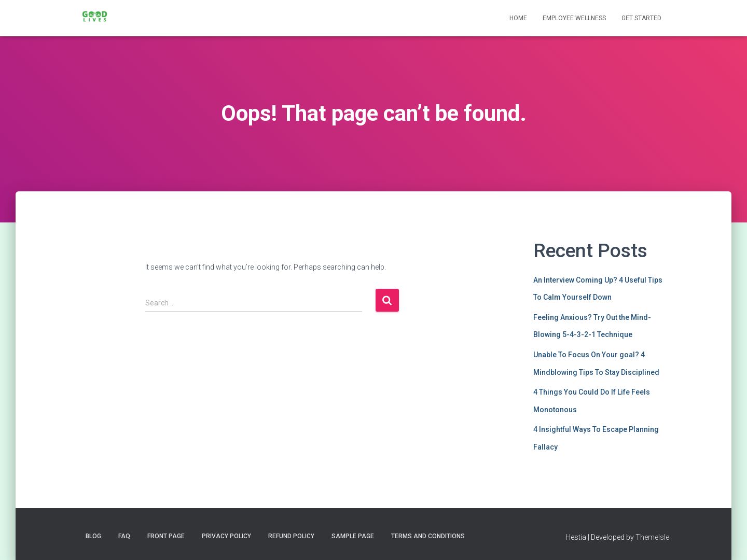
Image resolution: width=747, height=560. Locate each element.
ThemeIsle (652, 537)
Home (518, 18)
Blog (93, 536)
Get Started (641, 18)
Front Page (166, 536)
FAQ (124, 536)
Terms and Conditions (428, 536)
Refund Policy (291, 536)
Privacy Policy (226, 536)
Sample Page (353, 536)
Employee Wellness (574, 18)
